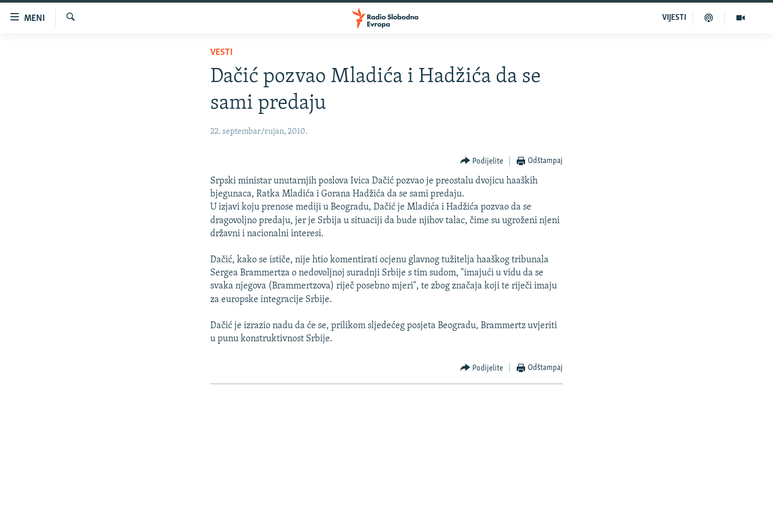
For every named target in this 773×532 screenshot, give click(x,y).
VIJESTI (674, 18)
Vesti (221, 53)
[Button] (482, 161)
